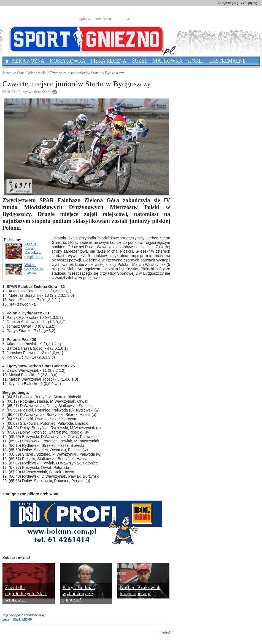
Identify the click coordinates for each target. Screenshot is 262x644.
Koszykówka (68, 61)
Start (21, 73)
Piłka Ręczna (109, 61)
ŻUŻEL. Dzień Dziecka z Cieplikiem (24, 251)
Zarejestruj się (228, 3)
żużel (6, 619)
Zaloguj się (249, 3)
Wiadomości (37, 73)
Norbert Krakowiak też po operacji (140, 590)
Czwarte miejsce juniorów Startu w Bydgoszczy (87, 73)
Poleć (164, 633)
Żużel (140, 61)
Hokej (196, 61)
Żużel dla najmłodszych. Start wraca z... (26, 593)
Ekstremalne (228, 61)
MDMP (27, 619)
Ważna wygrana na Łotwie (24, 269)
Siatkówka (168, 61)
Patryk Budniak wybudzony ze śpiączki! (79, 593)
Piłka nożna (28, 61)
